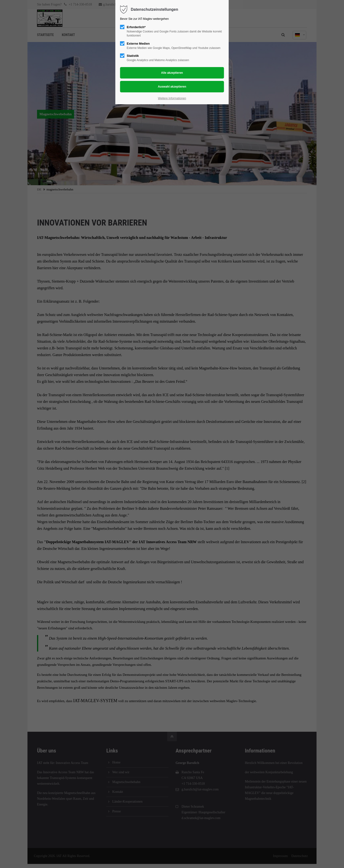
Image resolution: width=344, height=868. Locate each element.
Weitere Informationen (172, 98)
